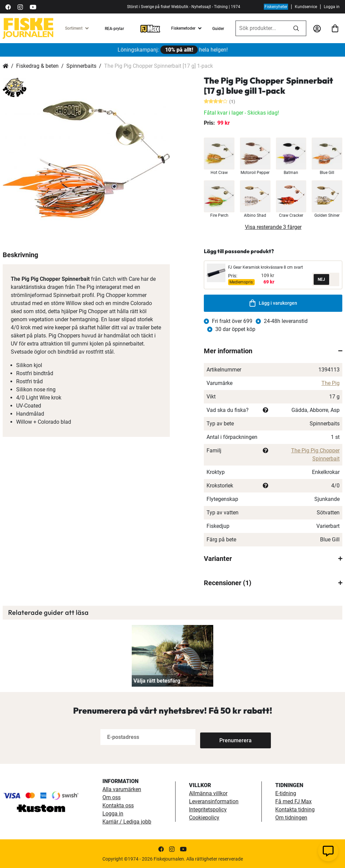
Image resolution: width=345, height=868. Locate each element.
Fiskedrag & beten (37, 66)
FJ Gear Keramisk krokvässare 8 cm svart (265, 267)
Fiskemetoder (183, 28)
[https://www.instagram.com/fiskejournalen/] (20, 7)
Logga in (332, 7)
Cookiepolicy (204, 818)
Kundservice (306, 7)
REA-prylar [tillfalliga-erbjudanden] (114, 29)
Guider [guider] (218, 29)
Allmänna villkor (208, 793)
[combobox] (261, 28)
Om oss (112, 797)
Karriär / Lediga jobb (127, 822)
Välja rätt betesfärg (157, 681)
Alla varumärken (122, 789)
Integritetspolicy (208, 810)
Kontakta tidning (295, 810)
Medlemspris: (242, 282)
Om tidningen (291, 818)
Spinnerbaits (81, 66)
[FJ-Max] (150, 28)
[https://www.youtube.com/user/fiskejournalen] (33, 7)
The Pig (331, 383)
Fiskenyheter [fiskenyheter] (276, 7)
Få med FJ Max (293, 801)
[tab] (273, 351)
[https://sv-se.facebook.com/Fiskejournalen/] (8, 7)
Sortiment (74, 28)
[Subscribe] (222, 737)
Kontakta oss (118, 805)
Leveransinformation (214, 801)
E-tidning (286, 793)
